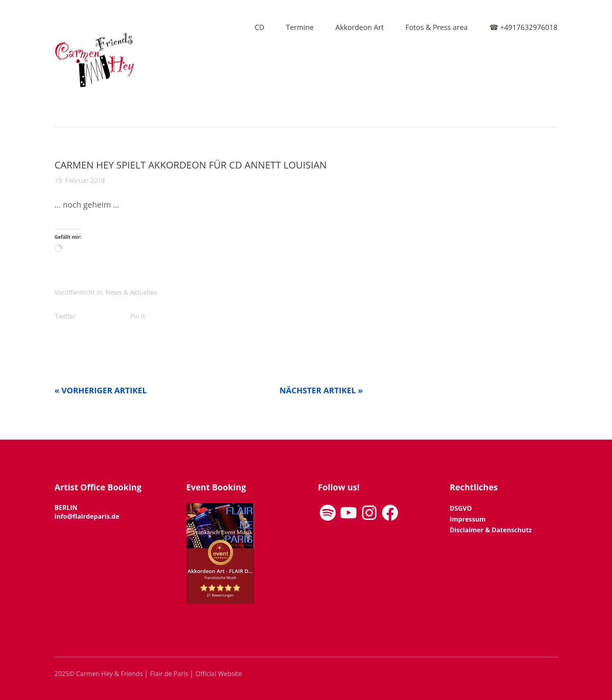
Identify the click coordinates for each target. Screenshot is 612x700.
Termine (300, 28)
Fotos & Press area (437, 28)
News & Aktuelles (131, 292)
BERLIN (66, 508)
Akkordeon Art (359, 28)
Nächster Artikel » (321, 390)
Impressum (468, 519)
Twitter (65, 316)
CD (259, 28)
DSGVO (461, 508)
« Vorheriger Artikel (101, 390)
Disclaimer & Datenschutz (491, 530)
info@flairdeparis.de (87, 516)
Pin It (138, 316)
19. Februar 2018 (80, 180)
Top (549, 673)
